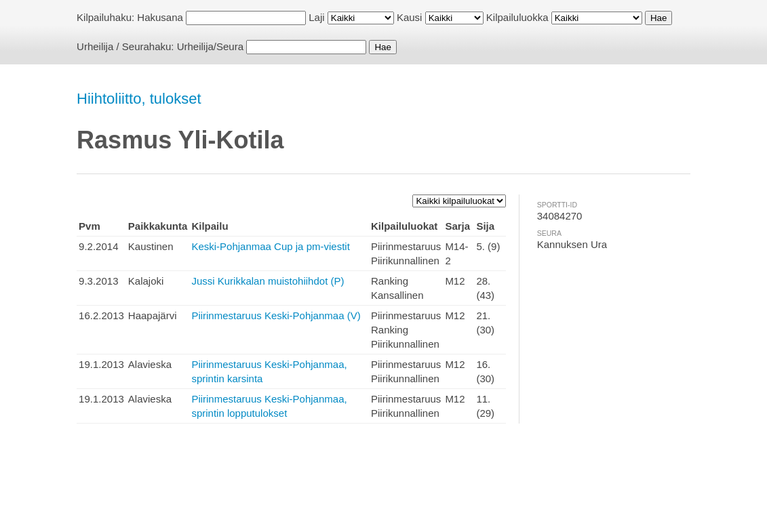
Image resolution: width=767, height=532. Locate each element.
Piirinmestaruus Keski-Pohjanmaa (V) (276, 315)
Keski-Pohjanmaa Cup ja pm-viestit (270, 246)
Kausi (410, 17)
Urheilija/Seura (210, 46)
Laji (316, 17)
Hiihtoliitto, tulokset (139, 99)
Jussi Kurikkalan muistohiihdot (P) (268, 281)
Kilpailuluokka (517, 17)
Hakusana (160, 17)
